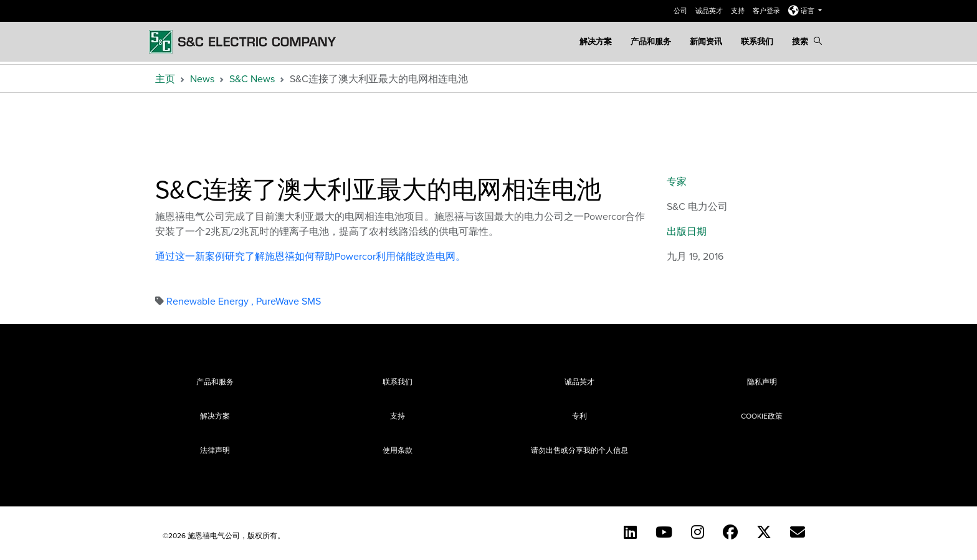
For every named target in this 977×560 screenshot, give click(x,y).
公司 (681, 11)
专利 (579, 416)
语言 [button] (802, 11)
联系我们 (757, 41)
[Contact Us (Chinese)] (798, 532)
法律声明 (215, 450)
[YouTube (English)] (664, 532)
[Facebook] (730, 532)
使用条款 (398, 450)
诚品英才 (710, 11)
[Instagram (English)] (698, 532)
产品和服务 (651, 41)
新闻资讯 (706, 41)
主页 (165, 78)
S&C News (252, 78)
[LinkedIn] (630, 532)
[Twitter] (764, 532)
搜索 (807, 41)
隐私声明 (762, 382)
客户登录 (767, 11)
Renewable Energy (211, 301)
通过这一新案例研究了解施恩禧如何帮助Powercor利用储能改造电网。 (310, 256)
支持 (739, 11)
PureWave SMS (288, 301)
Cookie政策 (762, 416)
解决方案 (596, 41)
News (202, 78)
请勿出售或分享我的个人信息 (579, 450)
